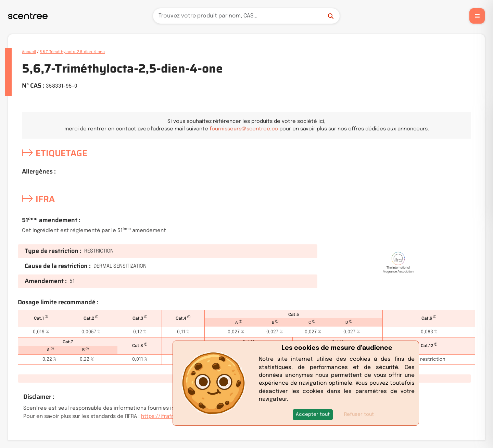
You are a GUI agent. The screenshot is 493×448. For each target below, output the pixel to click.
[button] (313, 415)
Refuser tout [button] (359, 414)
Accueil (29, 52)
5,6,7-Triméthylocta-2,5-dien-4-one (72, 52)
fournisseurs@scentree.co (244, 129)
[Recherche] (246, 16)
